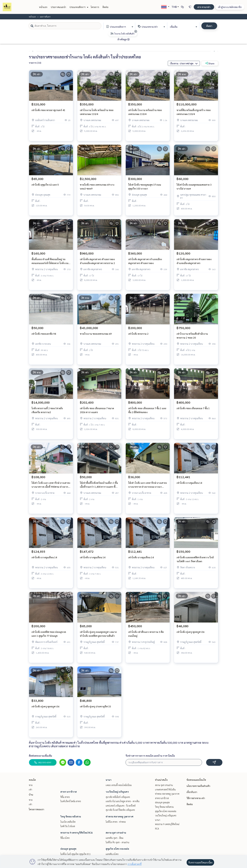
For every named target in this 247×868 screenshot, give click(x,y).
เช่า (30, 789)
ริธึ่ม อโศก (65, 838)
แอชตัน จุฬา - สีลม (115, 838)
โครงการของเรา (36, 809)
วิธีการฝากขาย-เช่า (196, 798)
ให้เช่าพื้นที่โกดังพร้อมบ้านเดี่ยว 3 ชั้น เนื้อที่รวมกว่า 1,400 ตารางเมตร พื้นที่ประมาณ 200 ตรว (99, 487)
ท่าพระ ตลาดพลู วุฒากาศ (120, 816)
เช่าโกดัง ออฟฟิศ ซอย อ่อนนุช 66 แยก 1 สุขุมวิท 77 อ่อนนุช (49, 636)
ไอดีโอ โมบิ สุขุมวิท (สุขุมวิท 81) (75, 854)
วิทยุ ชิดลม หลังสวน (71, 816)
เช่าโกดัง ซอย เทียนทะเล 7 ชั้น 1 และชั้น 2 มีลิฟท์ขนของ (147, 412)
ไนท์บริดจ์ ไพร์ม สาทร (71, 801)
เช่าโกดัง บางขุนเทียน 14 (189, 485)
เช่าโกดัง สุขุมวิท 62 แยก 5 (45, 187)
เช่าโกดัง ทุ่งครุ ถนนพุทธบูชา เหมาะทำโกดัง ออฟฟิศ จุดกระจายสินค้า (98, 636)
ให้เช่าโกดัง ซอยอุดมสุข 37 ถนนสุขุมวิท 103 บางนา (145, 189)
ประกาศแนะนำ (58, 7)
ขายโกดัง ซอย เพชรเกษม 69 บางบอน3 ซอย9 (97, 189)
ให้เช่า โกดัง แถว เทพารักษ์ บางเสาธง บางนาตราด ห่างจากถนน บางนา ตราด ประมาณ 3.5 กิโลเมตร (148, 487)
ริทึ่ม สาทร (65, 797)
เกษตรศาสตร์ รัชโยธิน (165, 789)
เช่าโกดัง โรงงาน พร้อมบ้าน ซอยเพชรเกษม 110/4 (145, 114)
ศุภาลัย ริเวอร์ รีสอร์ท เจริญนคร (120, 810)
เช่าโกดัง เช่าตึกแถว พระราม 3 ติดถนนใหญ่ (146, 636)
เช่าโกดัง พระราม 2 (138, 336)
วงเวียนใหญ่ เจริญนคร (117, 792)
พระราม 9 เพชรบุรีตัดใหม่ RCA (77, 833)
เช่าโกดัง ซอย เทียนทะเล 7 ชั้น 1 (193, 410)
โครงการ (95, 7)
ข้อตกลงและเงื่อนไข (196, 780)
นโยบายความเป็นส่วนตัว (198, 786)
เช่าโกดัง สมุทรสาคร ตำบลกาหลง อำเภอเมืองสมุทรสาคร (194, 263)
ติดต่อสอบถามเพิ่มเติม (40, 756)
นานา (109, 780)
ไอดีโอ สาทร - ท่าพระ (116, 822)
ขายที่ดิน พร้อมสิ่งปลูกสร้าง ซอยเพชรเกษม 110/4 (194, 114)
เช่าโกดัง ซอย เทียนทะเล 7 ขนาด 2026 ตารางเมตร (97, 412)
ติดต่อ (105, 7)
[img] (136, 31)
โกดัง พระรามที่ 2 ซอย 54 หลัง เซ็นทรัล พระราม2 (47, 412)
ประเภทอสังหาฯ (78, 7)
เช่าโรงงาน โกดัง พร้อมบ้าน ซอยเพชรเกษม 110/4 (97, 114)
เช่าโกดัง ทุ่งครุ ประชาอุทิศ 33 (95, 709)
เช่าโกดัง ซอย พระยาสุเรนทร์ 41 (48, 112)
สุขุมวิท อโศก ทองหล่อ (117, 849)
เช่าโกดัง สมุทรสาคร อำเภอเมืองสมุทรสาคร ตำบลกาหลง (145, 263)
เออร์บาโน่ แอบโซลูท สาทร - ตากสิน (123, 801)
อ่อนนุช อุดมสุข (68, 849)
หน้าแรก (43, 7)
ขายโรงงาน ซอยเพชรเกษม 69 (96, 336)
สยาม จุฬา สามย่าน (116, 833)
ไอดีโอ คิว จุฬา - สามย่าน (117, 842)
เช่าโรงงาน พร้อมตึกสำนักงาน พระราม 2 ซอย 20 (192, 338)
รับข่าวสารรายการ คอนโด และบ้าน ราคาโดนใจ (150, 756)
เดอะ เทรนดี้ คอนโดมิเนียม (119, 785)
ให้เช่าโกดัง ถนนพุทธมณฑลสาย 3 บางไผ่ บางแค (194, 189)
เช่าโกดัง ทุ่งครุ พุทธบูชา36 (191, 634)
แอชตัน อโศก (112, 854)
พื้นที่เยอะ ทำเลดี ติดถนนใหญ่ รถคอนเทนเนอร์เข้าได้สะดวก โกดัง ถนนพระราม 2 (51, 263)
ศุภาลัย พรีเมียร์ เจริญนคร (118, 797)
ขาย (31, 785)
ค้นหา (209, 26)
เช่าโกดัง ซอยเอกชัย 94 (44, 336)
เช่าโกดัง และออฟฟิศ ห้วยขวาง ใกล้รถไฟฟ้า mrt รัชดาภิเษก (195, 561)
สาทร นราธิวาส (69, 792)
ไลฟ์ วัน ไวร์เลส (68, 826)
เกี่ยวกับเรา (192, 792)
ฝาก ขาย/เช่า (204, 7)
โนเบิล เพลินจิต (68, 822)
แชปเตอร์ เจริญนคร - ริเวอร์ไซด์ (121, 806)
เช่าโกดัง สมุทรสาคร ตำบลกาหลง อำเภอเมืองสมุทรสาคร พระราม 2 (97, 263)
